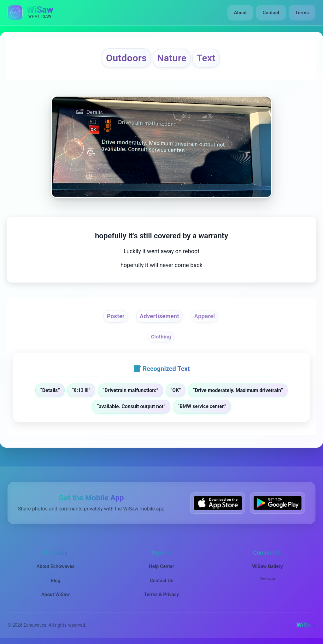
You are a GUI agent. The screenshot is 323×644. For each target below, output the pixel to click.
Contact (271, 13)
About (241, 13)
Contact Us (162, 581)
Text (206, 58)
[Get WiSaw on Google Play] (278, 503)
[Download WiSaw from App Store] (218, 503)
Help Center (161, 566)
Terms (302, 13)
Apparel (204, 316)
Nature (172, 58)
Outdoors (126, 58)
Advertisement (159, 316)
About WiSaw (56, 594)
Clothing (161, 337)
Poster (116, 316)
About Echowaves (56, 566)
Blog (56, 581)
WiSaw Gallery (267, 566)
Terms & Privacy (161, 594)
